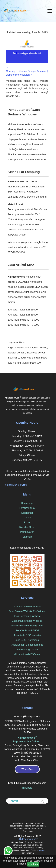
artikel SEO (14, 282)
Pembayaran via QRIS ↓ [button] (16, 485)
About (27, 522)
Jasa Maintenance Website (27, 621)
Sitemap (27, 537)
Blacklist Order (27, 527)
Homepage (27, 503)
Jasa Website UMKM (27, 631)
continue (33, 864)
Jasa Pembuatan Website (27, 607)
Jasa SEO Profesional (27, 640)
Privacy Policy (27, 508)
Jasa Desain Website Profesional (27, 611)
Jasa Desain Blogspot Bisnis (27, 645)
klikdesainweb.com (28, 839)
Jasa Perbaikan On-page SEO (27, 626)
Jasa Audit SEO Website (27, 635)
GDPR (23, 864)
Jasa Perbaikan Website (27, 616)
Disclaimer (27, 513)
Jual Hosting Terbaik (27, 650)
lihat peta (27, 788)
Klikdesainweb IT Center (27, 654)
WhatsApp (27, 769)
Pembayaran (27, 532)
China (42, 850)
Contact (27, 518)
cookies (48, 861)
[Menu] (50, 11)
